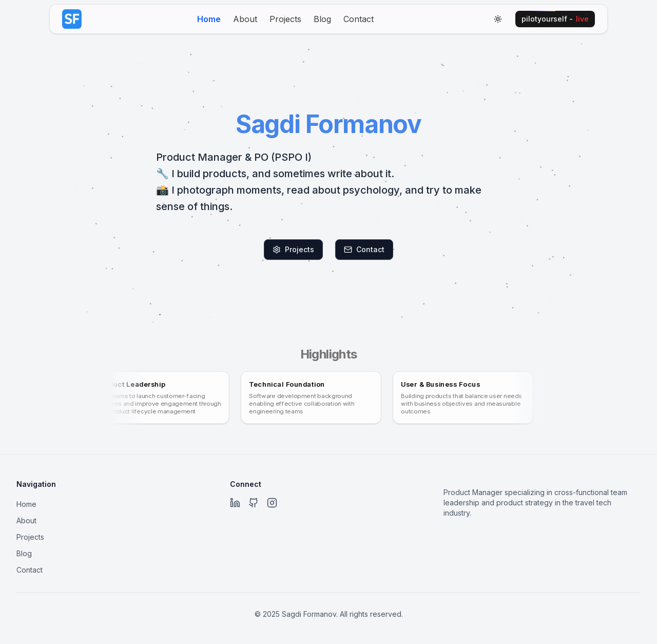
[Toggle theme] (498, 19)
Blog (322, 19)
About (245, 19)
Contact (359, 19)
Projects (285, 19)
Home (209, 19)
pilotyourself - (555, 19)
